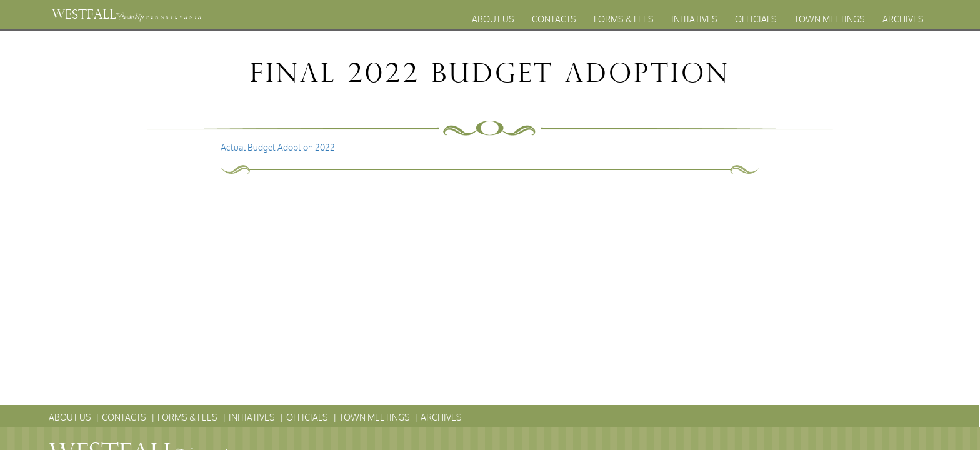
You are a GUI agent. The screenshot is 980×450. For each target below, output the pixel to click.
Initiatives (694, 19)
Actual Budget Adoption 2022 (278, 147)
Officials (756, 19)
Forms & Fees (624, 19)
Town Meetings (830, 19)
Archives (903, 19)
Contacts (554, 19)
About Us (493, 19)
